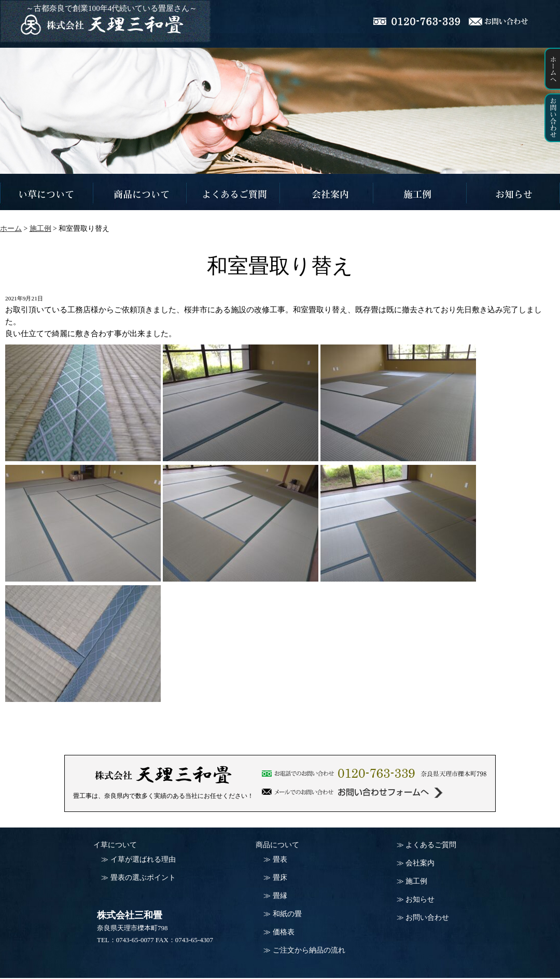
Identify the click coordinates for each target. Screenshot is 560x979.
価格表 (284, 932)
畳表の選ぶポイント (143, 878)
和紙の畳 (287, 914)
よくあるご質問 (431, 845)
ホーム (11, 229)
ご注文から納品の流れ (309, 950)
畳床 (280, 878)
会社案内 (420, 863)
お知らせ (420, 899)
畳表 (280, 859)
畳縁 (280, 896)
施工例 (416, 881)
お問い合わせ (427, 918)
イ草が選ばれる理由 (143, 859)
